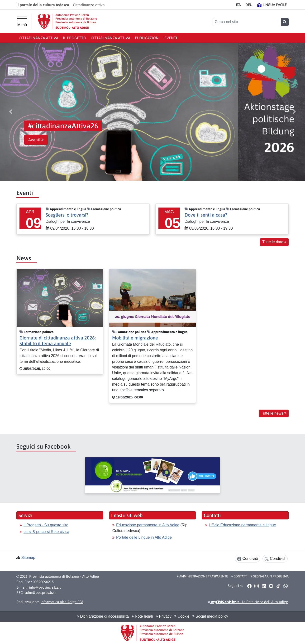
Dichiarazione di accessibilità (103, 616)
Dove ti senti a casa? (206, 215)
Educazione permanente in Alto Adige (148, 525)
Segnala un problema (270, 576)
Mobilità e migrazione (135, 338)
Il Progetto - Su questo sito (46, 525)
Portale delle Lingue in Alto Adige (144, 537)
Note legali (142, 616)
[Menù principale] (22, 21)
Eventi (171, 38)
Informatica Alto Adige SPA (62, 602)
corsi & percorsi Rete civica (46, 532)
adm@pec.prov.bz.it (41, 593)
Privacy (164, 616)
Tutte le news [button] (274, 413)
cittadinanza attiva (111, 38)
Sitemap (28, 558)
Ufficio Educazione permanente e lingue (242, 525)
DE (249, 5)
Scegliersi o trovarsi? (67, 215)
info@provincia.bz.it (45, 587)
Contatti (239, 576)
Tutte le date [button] (274, 242)
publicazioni (147, 38)
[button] (11, 112)
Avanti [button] (36, 140)
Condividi (248, 559)
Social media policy (210, 616)
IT (238, 5)
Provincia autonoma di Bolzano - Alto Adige (64, 576)
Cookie (182, 616)
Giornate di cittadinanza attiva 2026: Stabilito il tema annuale (58, 341)
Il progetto (75, 38)
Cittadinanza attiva (39, 38)
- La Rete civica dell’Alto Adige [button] (248, 602)
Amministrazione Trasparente (202, 576)
